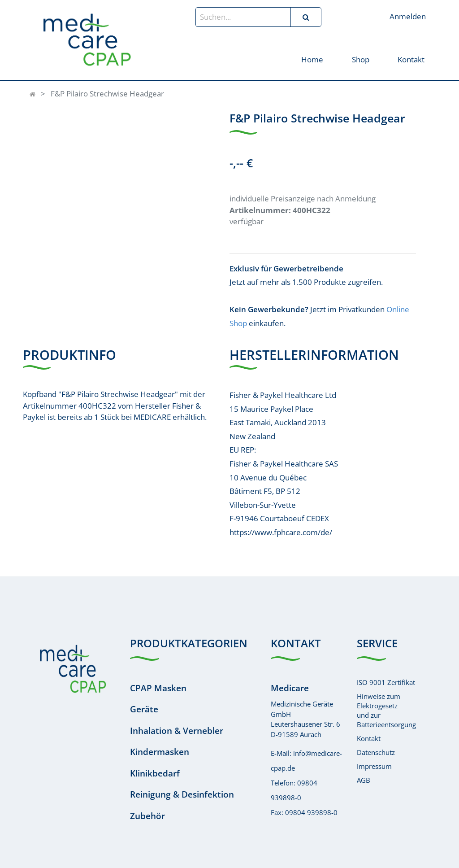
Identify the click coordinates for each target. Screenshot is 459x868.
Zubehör (147, 816)
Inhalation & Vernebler (177, 731)
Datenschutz (376, 752)
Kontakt (369, 738)
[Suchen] (306, 17)
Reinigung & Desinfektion (182, 794)
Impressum (374, 766)
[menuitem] (312, 59)
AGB (364, 780)
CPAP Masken (158, 688)
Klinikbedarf (155, 773)
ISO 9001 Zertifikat (386, 682)
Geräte (144, 709)
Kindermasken (160, 752)
